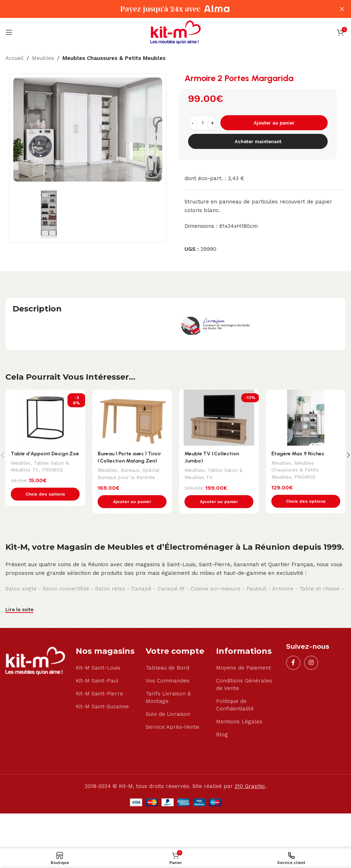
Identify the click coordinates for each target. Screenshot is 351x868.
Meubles (43, 58)
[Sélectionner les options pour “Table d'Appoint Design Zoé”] (45, 502)
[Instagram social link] (311, 663)
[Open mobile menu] (9, 32)
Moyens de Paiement (244, 668)
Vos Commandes (168, 681)
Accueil (15, 58)
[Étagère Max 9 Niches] (306, 417)
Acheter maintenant (258, 142)
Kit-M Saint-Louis (98, 668)
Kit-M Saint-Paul (97, 681)
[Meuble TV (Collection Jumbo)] (219, 417)
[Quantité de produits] (202, 123)
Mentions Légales (239, 722)
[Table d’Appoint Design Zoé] (45, 417)
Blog (222, 735)
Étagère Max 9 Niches (298, 454)
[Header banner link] (165, 9)
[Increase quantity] (212, 123)
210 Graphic (250, 787)
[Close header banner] (342, 9)
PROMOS (54, 478)
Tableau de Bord (167, 668)
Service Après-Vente (172, 728)
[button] (132, 502)
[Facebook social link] (293, 663)
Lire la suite (19, 610)
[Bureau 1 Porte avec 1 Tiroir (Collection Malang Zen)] (132, 417)
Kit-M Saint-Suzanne (102, 707)
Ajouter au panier (274, 123)
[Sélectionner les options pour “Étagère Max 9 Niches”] (306, 502)
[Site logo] (175, 32)
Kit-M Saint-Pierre (99, 694)
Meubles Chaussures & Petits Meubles (114, 58)
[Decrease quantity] (193, 123)
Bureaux (132, 470)
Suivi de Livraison (168, 715)
